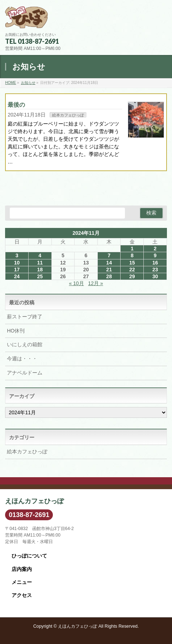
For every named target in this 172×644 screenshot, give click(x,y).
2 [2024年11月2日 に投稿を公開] (155, 249)
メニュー (22, 582)
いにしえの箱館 (25, 344)
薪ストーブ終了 (25, 317)
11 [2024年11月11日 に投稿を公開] (40, 263)
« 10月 (76, 283)
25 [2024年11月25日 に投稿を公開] (40, 276)
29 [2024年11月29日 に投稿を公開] (132, 276)
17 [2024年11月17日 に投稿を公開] (17, 270)
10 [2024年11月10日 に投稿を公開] (17, 263)
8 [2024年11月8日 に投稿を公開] (132, 255)
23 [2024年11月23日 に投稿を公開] (155, 270)
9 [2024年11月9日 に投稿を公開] (155, 255)
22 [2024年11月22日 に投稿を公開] (132, 270)
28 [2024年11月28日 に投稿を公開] (109, 276)
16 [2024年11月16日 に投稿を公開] (155, 263)
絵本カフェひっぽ (68, 115)
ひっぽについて (29, 556)
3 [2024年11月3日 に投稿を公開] (17, 255)
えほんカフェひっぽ (77, 626)
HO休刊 (16, 331)
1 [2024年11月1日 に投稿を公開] (132, 249)
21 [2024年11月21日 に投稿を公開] (109, 270)
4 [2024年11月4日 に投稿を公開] (40, 255)
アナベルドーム (25, 373)
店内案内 (22, 569)
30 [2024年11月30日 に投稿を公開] (155, 276)
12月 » (95, 283)
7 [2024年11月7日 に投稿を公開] (109, 255)
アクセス (22, 595)
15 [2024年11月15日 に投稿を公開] (132, 263)
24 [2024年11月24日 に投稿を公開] (17, 276)
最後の (16, 105)
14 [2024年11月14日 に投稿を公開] (109, 263)
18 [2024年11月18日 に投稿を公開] (40, 270)
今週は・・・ (22, 359)
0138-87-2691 (29, 515)
